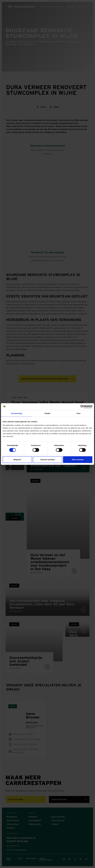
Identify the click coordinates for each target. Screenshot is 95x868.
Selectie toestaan (47, 460)
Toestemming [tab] (16, 413)
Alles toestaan (78, 460)
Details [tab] (47, 413)
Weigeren (17, 460)
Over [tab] (79, 413)
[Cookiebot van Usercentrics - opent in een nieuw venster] (82, 407)
